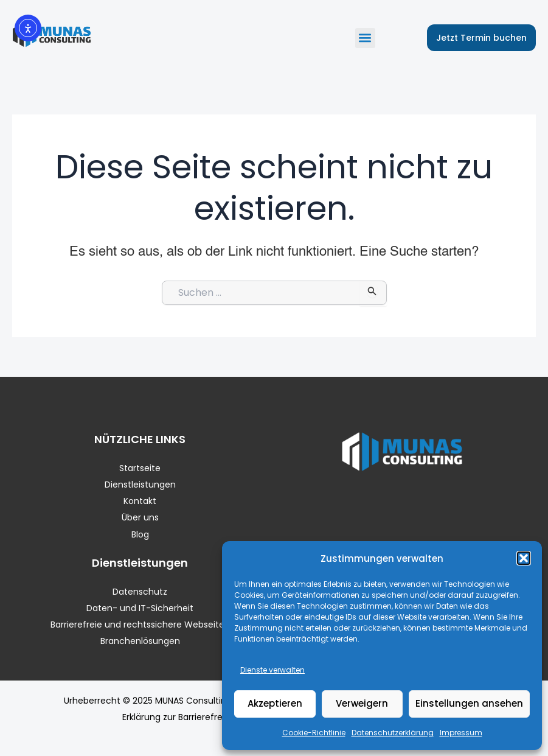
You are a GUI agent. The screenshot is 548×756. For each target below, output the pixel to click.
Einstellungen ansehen (469, 703)
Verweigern (362, 703)
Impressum (461, 733)
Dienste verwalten (272, 670)
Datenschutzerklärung (393, 733)
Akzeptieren (275, 703)
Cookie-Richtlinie (314, 733)
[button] (524, 558)
